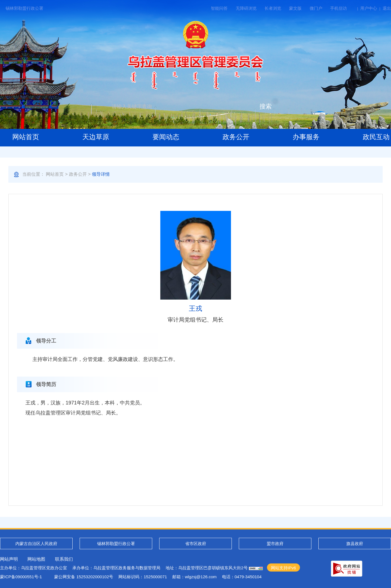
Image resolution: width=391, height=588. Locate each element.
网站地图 (36, 559)
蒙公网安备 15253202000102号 (84, 577)
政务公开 (78, 174)
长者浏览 (273, 8)
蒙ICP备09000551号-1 (21, 577)
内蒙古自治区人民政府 (36, 544)
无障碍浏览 (246, 8)
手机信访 (338, 8)
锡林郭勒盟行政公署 (24, 8)
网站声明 (9, 559)
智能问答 (219, 8)
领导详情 (101, 174)
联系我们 (64, 559)
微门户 (316, 8)
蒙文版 (295, 8)
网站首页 (55, 174)
